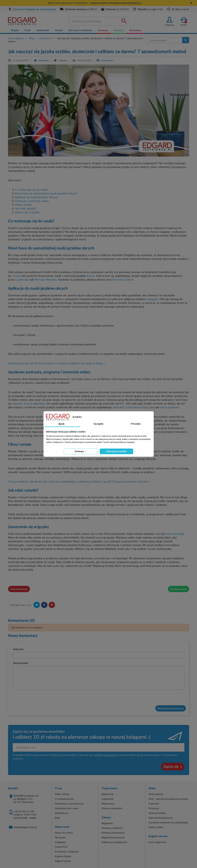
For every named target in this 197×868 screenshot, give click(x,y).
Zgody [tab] (61, 424)
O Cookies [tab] (136, 424)
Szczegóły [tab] (98, 424)
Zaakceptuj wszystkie (116, 451)
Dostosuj (81, 451)
